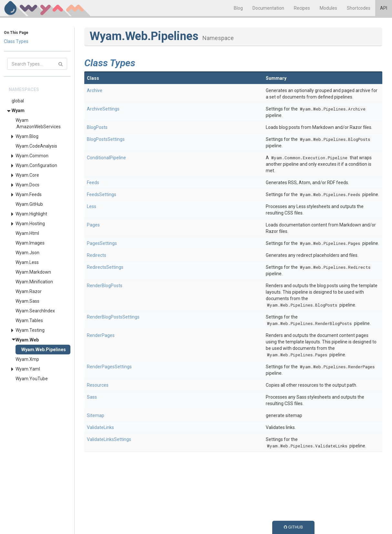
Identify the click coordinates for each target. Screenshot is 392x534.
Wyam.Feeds (29, 194)
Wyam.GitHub (29, 204)
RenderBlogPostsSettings (113, 317)
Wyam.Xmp (27, 359)
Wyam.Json (27, 253)
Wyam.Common (32, 156)
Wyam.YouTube (32, 379)
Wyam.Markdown (33, 272)
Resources (98, 385)
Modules (328, 8)
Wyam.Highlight (31, 214)
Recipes (302, 8)
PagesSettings (102, 243)
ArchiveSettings (103, 109)
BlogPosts (97, 127)
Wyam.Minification (34, 282)
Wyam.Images (30, 243)
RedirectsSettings (105, 267)
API (384, 8)
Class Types (16, 41)
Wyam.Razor (29, 291)
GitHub (293, 527)
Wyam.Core (27, 175)
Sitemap (96, 415)
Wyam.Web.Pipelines (44, 350)
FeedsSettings (102, 194)
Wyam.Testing (30, 330)
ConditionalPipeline (106, 158)
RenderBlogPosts (105, 286)
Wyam (18, 110)
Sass (92, 397)
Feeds (93, 183)
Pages (93, 225)
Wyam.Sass (27, 301)
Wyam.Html (27, 233)
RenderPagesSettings (109, 367)
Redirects (97, 255)
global (18, 101)
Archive (95, 90)
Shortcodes (359, 8)
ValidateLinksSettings (109, 439)
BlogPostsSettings (106, 139)
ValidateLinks (100, 427)
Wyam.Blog (27, 136)
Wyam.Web (27, 340)
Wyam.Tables (29, 320)
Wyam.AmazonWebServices (38, 123)
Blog (238, 8)
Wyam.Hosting (30, 224)
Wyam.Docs (27, 185)
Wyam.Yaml (28, 369)
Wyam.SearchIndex (35, 311)
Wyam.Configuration (36, 165)
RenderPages (101, 335)
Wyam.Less (27, 262)
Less (92, 206)
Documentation (268, 8)
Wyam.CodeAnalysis (36, 146)
